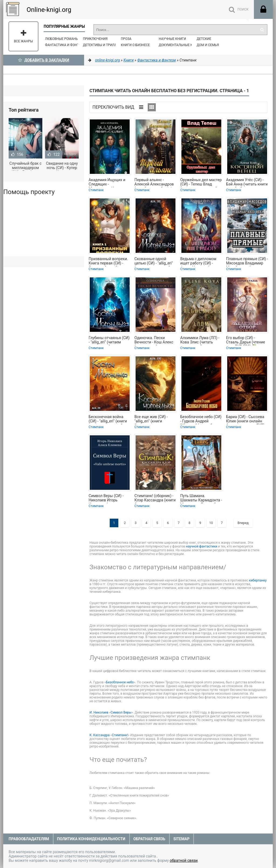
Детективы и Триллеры (103, 45)
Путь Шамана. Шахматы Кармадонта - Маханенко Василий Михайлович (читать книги (201, 498)
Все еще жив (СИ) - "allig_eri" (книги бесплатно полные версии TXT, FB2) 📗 (152, 419)
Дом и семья (208, 45)
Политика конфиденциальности (91, 839)
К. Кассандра (100, 735)
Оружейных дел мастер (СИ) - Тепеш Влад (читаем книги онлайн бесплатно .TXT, (201, 182)
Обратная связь (149, 839)
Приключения (95, 39)
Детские (204, 39)
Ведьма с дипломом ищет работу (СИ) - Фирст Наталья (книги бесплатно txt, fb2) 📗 (200, 261)
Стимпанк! (120, 735)
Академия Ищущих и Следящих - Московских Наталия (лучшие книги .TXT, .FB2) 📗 (108, 182)
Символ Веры (121, 712)
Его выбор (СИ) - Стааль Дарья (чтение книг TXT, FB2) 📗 (246, 340)
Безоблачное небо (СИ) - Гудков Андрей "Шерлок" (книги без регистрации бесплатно (201, 419)
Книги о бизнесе (135, 45)
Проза (126, 39)
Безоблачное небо (120, 682)
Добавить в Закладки (44, 60)
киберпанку (258, 580)
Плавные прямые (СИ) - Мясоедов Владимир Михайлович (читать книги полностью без (247, 261)
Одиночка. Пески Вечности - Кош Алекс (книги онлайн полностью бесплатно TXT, (154, 340)
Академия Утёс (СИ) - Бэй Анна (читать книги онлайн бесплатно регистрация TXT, (247, 182)
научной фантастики (202, 546)
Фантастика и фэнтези (65, 45)
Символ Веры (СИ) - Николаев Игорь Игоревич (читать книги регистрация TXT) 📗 (110, 498)
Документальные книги (180, 45)
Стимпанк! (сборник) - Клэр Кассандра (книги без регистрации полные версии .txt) (155, 498)
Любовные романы (62, 39)
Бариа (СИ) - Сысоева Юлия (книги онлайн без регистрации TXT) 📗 (245, 419)
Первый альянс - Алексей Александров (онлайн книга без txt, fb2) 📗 (154, 182)
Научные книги (172, 39)
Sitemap (181, 839)
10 (211, 523)
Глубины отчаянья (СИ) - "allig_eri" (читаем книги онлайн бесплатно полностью (109, 340)
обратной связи (184, 860)
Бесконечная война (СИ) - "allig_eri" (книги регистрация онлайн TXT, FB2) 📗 (108, 419)
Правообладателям (29, 839)
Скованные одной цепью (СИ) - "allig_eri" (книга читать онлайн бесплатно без (154, 261)
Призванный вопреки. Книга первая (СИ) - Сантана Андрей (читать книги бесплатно (108, 261)
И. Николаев (99, 712)
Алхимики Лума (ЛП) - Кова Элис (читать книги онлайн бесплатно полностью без (200, 340)
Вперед (243, 523)
